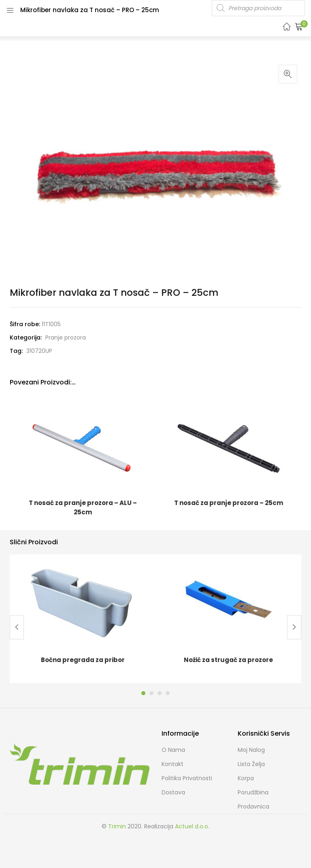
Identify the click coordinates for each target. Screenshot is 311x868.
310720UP (39, 351)
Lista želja (251, 764)
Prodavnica (253, 806)
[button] (299, 26)
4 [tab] (168, 693)
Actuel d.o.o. (192, 826)
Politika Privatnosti (187, 778)
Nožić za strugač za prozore (228, 660)
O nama (173, 750)
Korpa (246, 778)
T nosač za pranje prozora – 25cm (229, 503)
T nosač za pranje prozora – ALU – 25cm (83, 507)
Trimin (117, 826)
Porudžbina (253, 792)
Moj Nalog (251, 750)
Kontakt (173, 764)
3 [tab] (160, 693)
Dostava (173, 792)
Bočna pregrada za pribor (83, 660)
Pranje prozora (66, 337)
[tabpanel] (83, 619)
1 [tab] (143, 693)
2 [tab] (151, 693)
